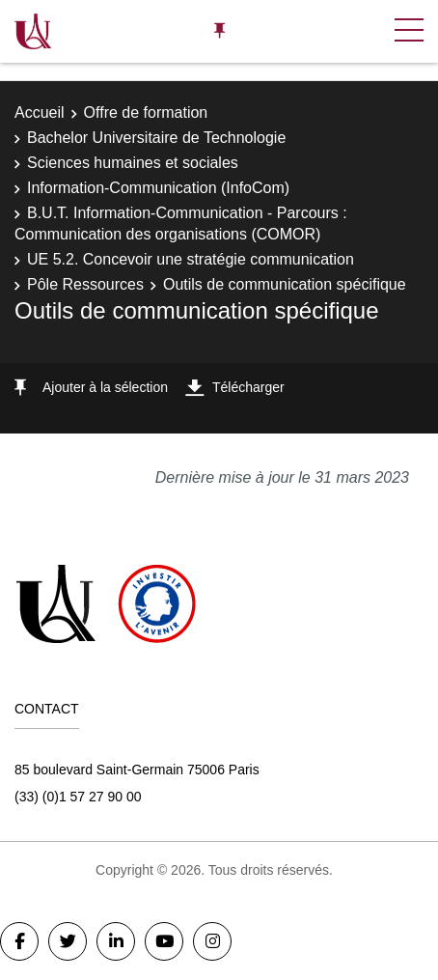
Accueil (40, 112)
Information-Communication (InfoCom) (158, 188)
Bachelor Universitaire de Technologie (156, 138)
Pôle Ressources (85, 284)
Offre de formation (146, 112)
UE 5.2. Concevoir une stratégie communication (191, 259)
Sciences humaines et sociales (133, 163)
